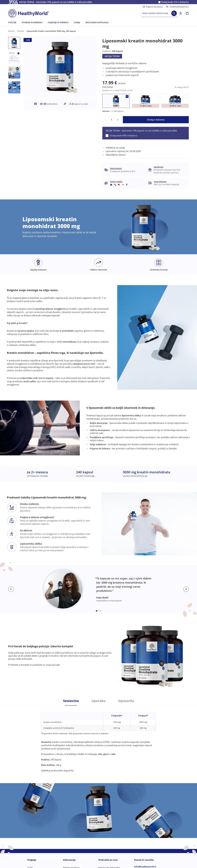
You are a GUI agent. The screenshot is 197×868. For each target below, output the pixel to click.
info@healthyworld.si (177, 7)
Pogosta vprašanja (153, 7)
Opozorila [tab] (126, 701)
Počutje (21, 31)
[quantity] (111, 120)
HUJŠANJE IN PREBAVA (58, 22)
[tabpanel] (99, 739)
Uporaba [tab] (99, 701)
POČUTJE (12, 22)
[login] (181, 13)
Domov (11, 31)
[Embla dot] (97, 611)
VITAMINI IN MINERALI (32, 22)
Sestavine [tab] (71, 701)
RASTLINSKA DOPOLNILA (97, 22)
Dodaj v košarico (156, 120)
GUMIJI (77, 22)
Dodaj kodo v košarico (175, 2)
